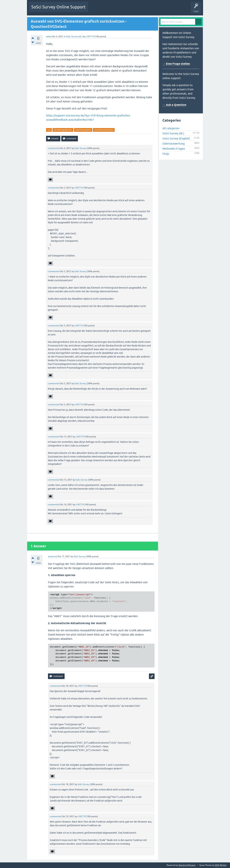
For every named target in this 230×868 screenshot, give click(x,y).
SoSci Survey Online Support (58, 7)
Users (135, 9)
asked (49, 36)
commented (54, 148)
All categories (171, 128)
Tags (124, 9)
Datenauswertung (174, 143)
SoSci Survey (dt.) (74, 36)
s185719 (90, 36)
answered (53, 556)
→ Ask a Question (174, 105)
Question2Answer (187, 865)
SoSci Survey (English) (176, 138)
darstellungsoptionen (63, 130)
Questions (96, 9)
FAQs (166, 154)
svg (49, 130)
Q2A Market (221, 865)
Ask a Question (149, 9)
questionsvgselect (83, 130)
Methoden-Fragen (174, 149)
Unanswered (110, 9)
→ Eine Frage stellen (176, 64)
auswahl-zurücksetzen (104, 130)
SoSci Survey (80, 148)
